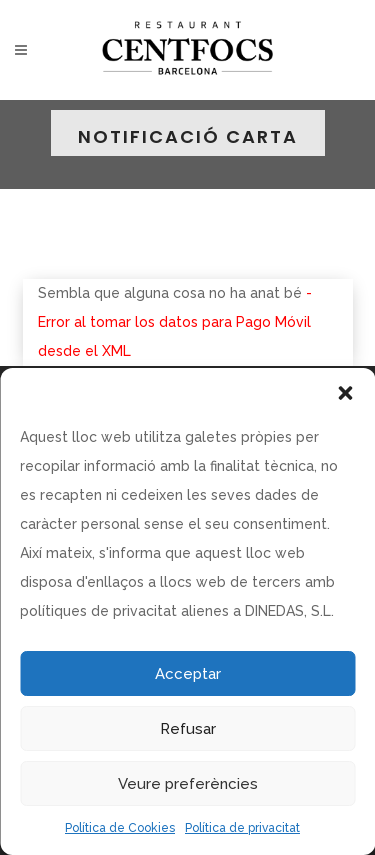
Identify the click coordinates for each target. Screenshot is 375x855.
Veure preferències (188, 784)
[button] (345, 393)
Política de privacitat (242, 828)
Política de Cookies (120, 828)
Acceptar (188, 674)
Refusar (188, 729)
